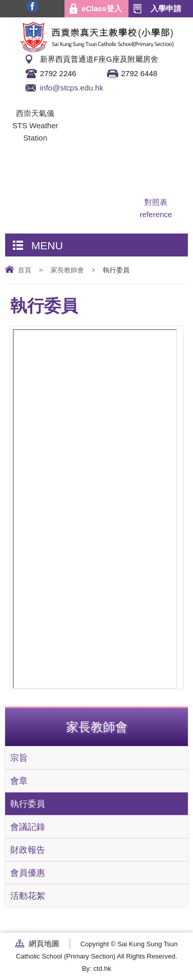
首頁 (25, 270)
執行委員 (28, 804)
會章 (19, 781)
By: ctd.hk (97, 969)
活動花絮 (28, 896)
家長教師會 (67, 270)
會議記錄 (28, 827)
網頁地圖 (44, 943)
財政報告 (28, 850)
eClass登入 (101, 8)
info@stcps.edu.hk (72, 88)
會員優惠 (28, 873)
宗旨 (19, 758)
